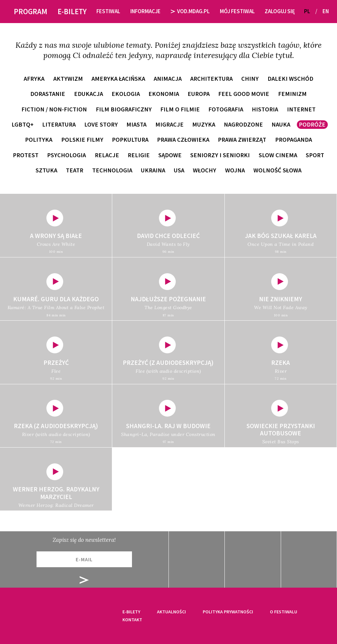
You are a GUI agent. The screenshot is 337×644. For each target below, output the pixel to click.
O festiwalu (284, 612)
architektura (211, 79)
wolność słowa (277, 170)
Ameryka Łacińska (118, 79)
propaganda (294, 140)
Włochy (205, 170)
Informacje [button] (145, 11)
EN (326, 11)
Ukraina (153, 170)
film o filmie (180, 109)
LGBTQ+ (23, 124)
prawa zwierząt (242, 140)
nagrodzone (243, 124)
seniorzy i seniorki (220, 155)
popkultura (130, 140)
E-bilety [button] (72, 11)
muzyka (204, 124)
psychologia (66, 155)
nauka (281, 124)
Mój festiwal (237, 11)
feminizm (292, 94)
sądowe (170, 155)
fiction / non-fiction (54, 109)
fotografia (226, 109)
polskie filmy (82, 140)
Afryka (34, 79)
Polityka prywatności (228, 612)
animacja (168, 79)
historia (265, 109)
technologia (112, 170)
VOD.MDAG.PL (190, 11)
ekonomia (164, 94)
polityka (39, 140)
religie (139, 155)
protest (26, 155)
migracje (169, 124)
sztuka (46, 170)
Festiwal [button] (108, 11)
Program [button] (31, 11)
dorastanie (48, 94)
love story (101, 124)
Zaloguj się (280, 11)
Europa (199, 94)
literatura (59, 124)
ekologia (126, 94)
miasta (136, 124)
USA (179, 170)
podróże (312, 124)
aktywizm (68, 79)
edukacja (89, 94)
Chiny (250, 79)
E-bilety (131, 612)
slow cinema (278, 155)
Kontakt (132, 620)
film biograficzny (124, 109)
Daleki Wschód (290, 79)
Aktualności (171, 612)
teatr (75, 170)
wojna (235, 170)
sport (315, 155)
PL (307, 11)
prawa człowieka (183, 140)
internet (301, 109)
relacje (107, 155)
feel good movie (244, 94)
